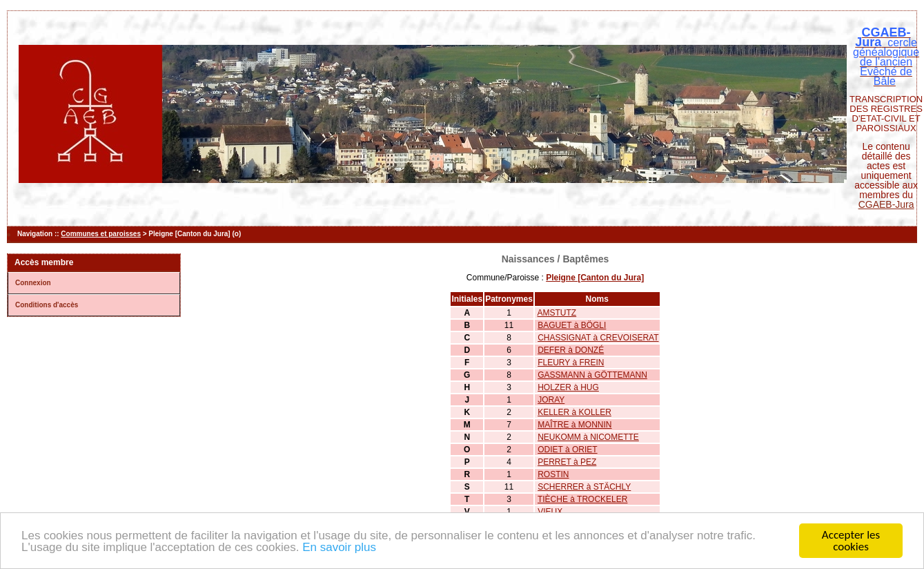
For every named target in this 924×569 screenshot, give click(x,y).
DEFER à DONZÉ (571, 350)
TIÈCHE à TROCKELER (582, 499)
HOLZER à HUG (568, 387)
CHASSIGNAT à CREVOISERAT (598, 338)
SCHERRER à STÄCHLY (584, 487)
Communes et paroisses (101, 234)
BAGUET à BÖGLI (572, 325)
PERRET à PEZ (567, 462)
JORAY (551, 400)
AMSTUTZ (557, 313)
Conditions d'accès (47, 305)
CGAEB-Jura (886, 204)
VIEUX (550, 512)
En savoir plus (339, 549)
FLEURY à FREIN (571, 363)
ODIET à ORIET (567, 450)
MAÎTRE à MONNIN (574, 425)
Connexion (33, 283)
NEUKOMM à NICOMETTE (588, 437)
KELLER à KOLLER (574, 412)
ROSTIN (553, 474)
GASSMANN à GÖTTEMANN (592, 375)
